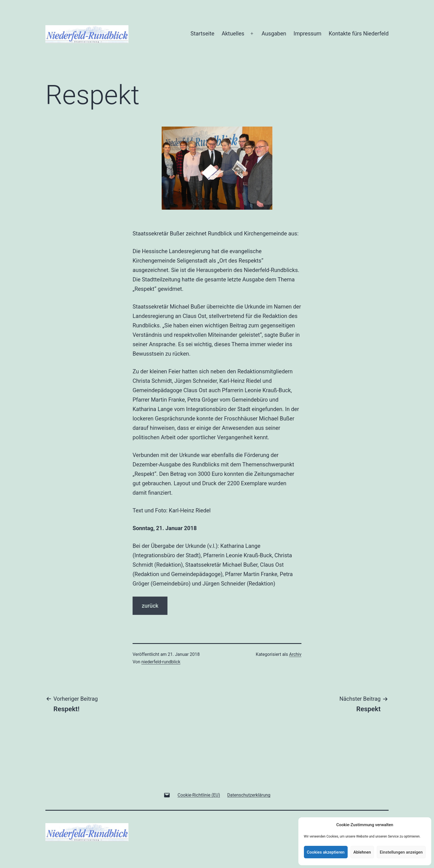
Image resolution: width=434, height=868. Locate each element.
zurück (150, 606)
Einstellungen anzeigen (401, 852)
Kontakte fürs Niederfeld (359, 34)
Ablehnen (362, 852)
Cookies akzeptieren (326, 852)
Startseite (202, 34)
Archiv (295, 654)
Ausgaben (274, 34)
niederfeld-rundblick (161, 662)
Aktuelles (233, 34)
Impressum (308, 34)
